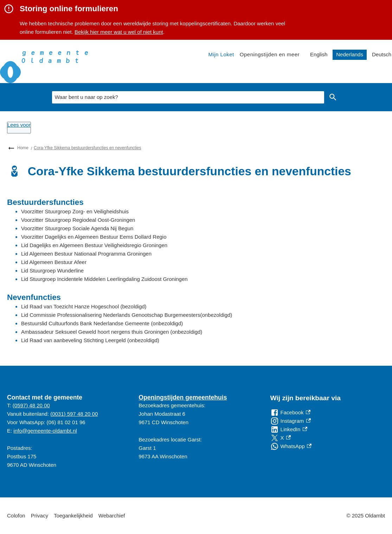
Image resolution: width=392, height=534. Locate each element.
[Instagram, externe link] (291, 421)
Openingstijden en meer (270, 54)
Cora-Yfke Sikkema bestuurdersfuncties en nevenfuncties (88, 148)
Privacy (40, 516)
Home (23, 148)
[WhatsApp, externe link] (291, 446)
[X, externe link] (281, 438)
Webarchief (112, 516)
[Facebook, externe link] (290, 413)
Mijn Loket (221, 54)
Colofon (16, 516)
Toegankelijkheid (73, 516)
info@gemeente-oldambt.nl (45, 431)
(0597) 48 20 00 (31, 405)
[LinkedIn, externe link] (289, 429)
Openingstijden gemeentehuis (183, 397)
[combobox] (188, 97)
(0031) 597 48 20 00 (74, 414)
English (319, 54)
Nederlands (350, 54)
